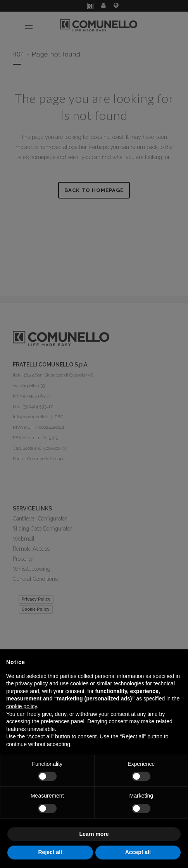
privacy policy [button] (31, 683)
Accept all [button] (138, 852)
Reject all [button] (50, 852)
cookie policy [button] (22, 706)
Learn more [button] (94, 834)
